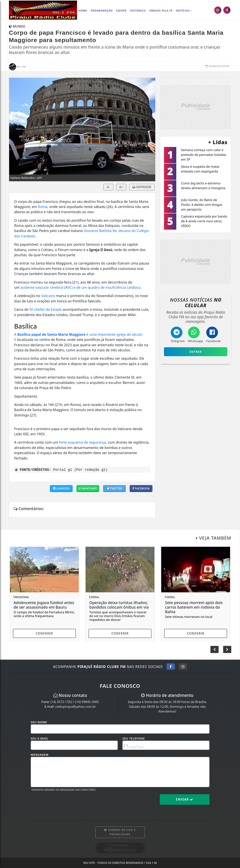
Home (83, 11)
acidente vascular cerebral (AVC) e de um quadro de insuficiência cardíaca (80, 287)
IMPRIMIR (142, 187)
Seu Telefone (134, 738)
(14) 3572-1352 (61, 702)
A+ (121, 187)
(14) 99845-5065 (87, 702)
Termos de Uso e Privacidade (120, 832)
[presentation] (61, 803)
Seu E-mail (40, 738)
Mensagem (40, 755)
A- (108, 187)
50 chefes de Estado (46, 309)
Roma (43, 207)
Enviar (185, 799)
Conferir (44, 633)
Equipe (121, 11)
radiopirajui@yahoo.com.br (76, 707)
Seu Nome (39, 722)
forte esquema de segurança (82, 442)
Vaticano (48, 296)
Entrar (196, 352)
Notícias (183, 11)
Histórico (138, 11)
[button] (227, 649)
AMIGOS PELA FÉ (161, 11)
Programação (102, 11)
